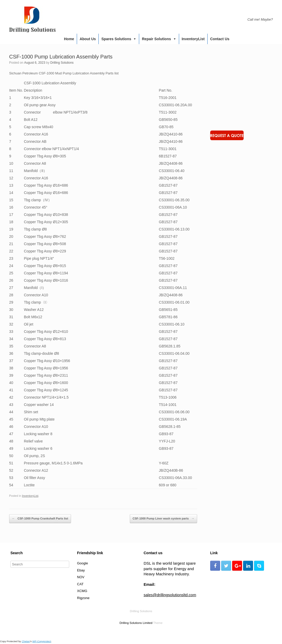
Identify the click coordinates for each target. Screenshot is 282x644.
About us (88, 39)
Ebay (81, 570)
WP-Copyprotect (42, 641)
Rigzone (83, 598)
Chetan (26, 641)
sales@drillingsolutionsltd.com (170, 595)
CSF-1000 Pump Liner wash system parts (163, 519)
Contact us (220, 39)
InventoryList (193, 39)
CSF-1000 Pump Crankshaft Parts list (40, 519)
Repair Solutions (156, 39)
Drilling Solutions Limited (136, 623)
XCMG (82, 591)
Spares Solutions (116, 39)
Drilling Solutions (62, 63)
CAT (80, 584)
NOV (81, 577)
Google (83, 563)
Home (69, 39)
